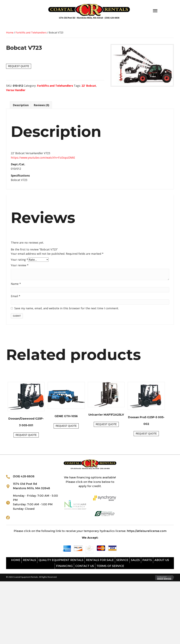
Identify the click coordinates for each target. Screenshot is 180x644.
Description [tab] (21, 105)
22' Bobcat (89, 86)
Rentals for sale (100, 560)
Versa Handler (16, 90)
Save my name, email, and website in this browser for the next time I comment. (67, 308)
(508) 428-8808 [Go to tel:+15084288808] (24, 476)
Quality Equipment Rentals (61, 560)
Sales (135, 560)
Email (16, 296)
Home (10, 32)
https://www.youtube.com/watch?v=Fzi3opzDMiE (43, 158)
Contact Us (85, 566)
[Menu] (155, 11)
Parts (147, 560)
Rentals (29, 560)
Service (122, 560)
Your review (20, 265)
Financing (64, 566)
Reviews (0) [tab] (41, 105)
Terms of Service (110, 566)
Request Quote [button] (26, 435)
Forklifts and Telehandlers (31, 32)
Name (16, 284)
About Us (162, 560)
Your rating (19, 260)
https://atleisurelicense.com (147, 531)
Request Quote (19, 66)
